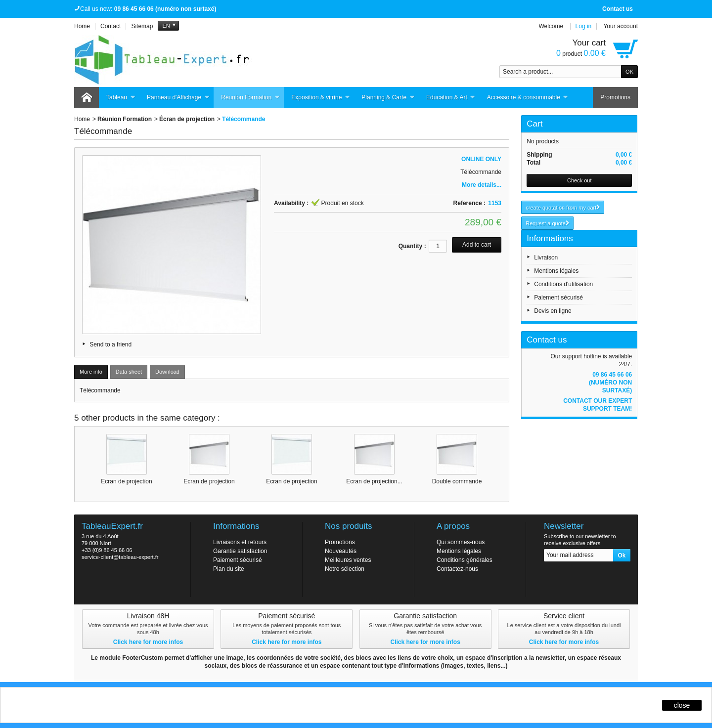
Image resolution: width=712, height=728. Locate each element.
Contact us (618, 9)
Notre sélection (345, 569)
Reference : (469, 203)
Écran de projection (187, 119)
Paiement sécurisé (558, 298)
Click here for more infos (148, 642)
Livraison (546, 257)
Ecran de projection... (374, 481)
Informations (550, 238)
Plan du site (229, 569)
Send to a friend (111, 344)
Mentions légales (556, 271)
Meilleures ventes (348, 560)
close (682, 705)
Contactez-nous (457, 569)
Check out (579, 180)
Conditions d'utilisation (563, 284)
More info (91, 372)
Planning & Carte (388, 98)
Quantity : (412, 246)
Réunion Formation (250, 98)
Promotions (615, 97)
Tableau (121, 98)
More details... (482, 185)
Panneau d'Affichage (178, 98)
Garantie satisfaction (240, 551)
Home (82, 119)
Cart (534, 124)
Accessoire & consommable (528, 98)
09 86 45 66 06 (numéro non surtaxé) (610, 383)
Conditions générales (465, 560)
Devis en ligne (553, 311)
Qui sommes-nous (461, 542)
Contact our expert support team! (598, 405)
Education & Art (451, 98)
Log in (584, 26)
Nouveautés (341, 551)
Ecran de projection (126, 481)
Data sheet (129, 372)
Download (167, 372)
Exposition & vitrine (321, 98)
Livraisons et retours (240, 542)
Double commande (457, 481)
